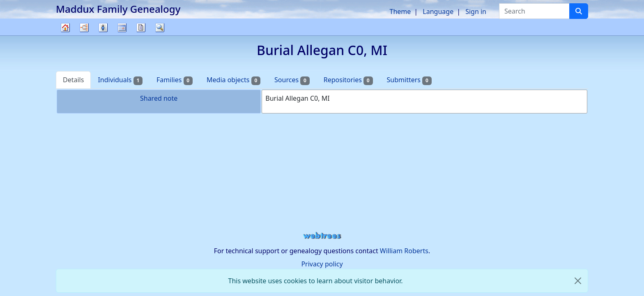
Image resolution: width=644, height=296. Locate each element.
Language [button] (438, 12)
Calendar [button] (122, 28)
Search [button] (160, 28)
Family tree (65, 35)
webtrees (322, 236)
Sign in (476, 12)
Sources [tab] (292, 80)
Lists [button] (103, 28)
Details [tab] (73, 80)
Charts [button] (84, 28)
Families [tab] (175, 80)
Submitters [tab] (409, 80)
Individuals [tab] (120, 80)
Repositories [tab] (348, 80)
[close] (578, 281)
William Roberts (404, 251)
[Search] (579, 11)
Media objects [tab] (233, 80)
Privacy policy (322, 264)
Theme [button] (400, 12)
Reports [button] (141, 28)
